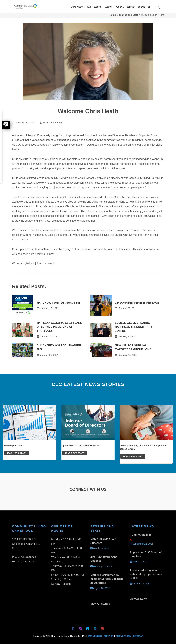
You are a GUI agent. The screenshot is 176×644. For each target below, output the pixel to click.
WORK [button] (120, 7)
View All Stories (100, 604)
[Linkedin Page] (95, 629)
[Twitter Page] (88, 629)
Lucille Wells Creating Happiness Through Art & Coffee (134, 327)
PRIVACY (109, 636)
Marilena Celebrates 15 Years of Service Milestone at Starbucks (59, 327)
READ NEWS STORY (17, 453)
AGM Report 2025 (140, 535)
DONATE (142, 7)
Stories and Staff (128, 15)
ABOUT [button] (109, 7)
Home (113, 15)
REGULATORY (123, 636)
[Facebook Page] (73, 629)
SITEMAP (138, 636)
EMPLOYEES (95, 636)
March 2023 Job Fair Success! (58, 303)
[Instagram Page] (80, 629)
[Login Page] (150, 7)
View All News (138, 599)
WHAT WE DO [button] (78, 7)
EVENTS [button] (98, 7)
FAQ (89, 7)
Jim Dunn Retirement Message (137, 303)
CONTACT (131, 7)
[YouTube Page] (102, 629)
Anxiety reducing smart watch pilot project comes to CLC (146, 574)
